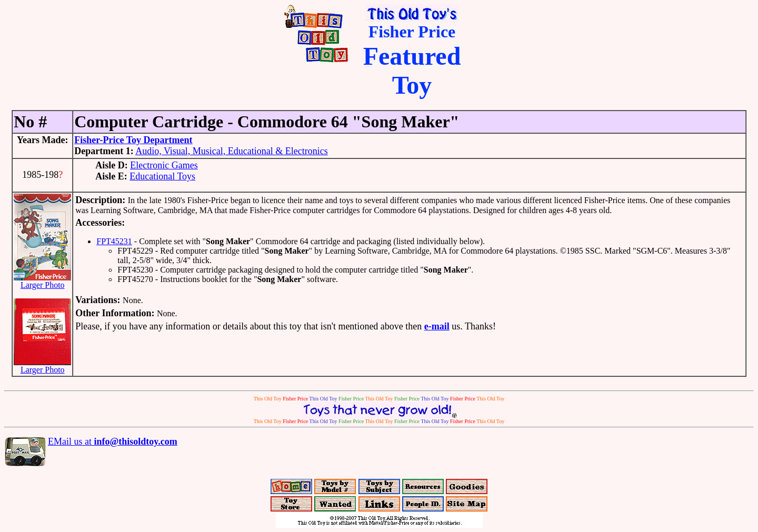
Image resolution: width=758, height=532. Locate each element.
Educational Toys (162, 176)
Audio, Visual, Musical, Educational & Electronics (232, 151)
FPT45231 (114, 241)
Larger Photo (42, 281)
